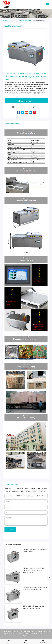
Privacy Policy (38, 634)
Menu (26, 641)
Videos (16, 107)
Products (13, 21)
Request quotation (27, 101)
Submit (10, 530)
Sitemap (20, 634)
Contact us (37, 107)
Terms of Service (28, 634)
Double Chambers (25, 21)
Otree (27, 636)
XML (16, 634)
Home (5, 21)
